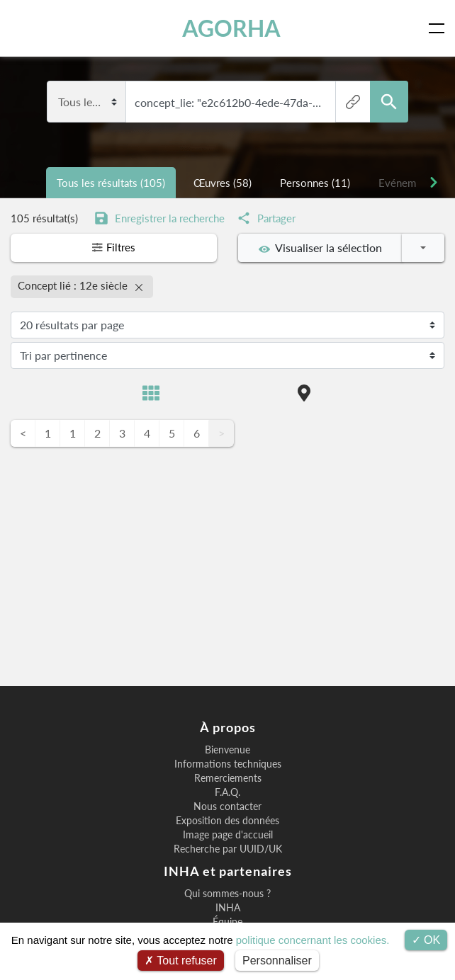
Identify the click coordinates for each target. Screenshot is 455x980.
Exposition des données (227, 821)
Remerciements (228, 778)
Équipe (227, 922)
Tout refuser (181, 961)
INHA (228, 908)
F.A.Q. (227, 792)
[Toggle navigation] (439, 28)
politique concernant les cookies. (313, 940)
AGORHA (231, 28)
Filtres (114, 248)
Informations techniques (228, 764)
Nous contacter (227, 807)
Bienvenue (227, 750)
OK (426, 940)
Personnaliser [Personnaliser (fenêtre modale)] (277, 961)
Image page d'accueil (228, 835)
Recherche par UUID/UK (228, 849)
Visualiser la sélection (320, 248)
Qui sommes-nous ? (227, 894)
